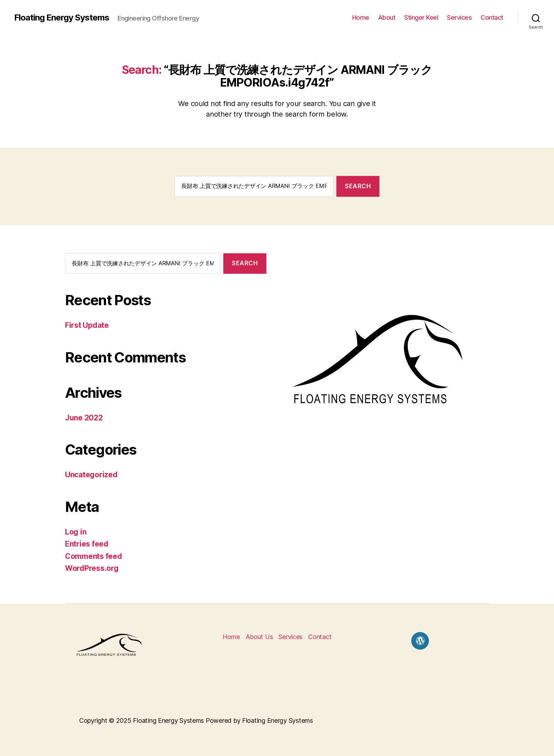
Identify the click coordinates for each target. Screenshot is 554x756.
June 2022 (84, 418)
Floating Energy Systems (62, 18)
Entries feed (87, 544)
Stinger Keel (421, 17)
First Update (87, 325)
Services (459, 17)
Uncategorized (91, 475)
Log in (76, 532)
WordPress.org (92, 568)
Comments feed (94, 556)
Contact (492, 17)
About (387, 17)
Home (361, 17)
